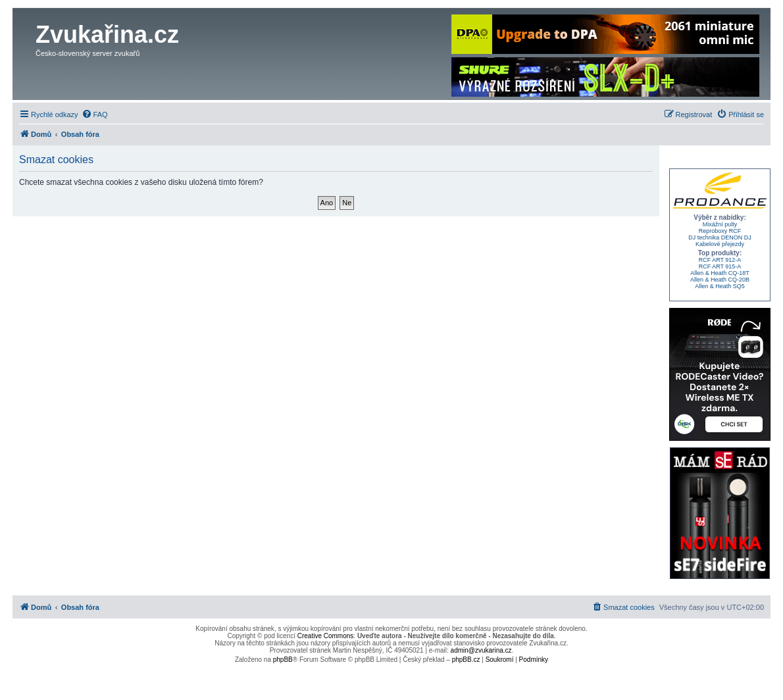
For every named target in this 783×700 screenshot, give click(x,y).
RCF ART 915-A (720, 266)
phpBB (283, 660)
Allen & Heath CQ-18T (720, 273)
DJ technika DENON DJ (720, 238)
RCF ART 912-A (720, 260)
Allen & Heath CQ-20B (720, 280)
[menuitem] (95, 114)
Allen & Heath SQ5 (720, 286)
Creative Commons (326, 636)
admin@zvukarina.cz (481, 650)
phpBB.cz (466, 660)
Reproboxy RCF (720, 231)
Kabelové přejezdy (720, 244)
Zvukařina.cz (107, 35)
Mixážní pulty (720, 224)
